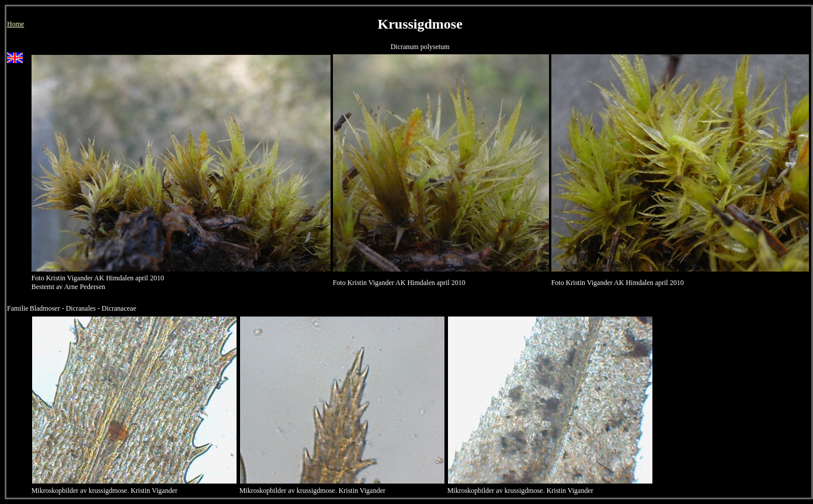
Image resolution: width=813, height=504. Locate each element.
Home (15, 24)
